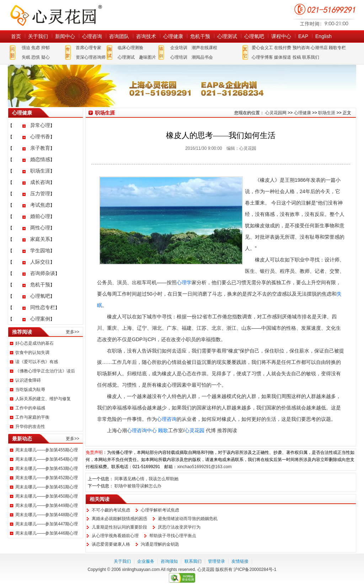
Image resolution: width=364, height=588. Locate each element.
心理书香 (40, 137)
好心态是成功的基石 (34, 343)
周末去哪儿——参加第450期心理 (47, 496)
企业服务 (146, 561)
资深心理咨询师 (91, 57)
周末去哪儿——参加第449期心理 (47, 505)
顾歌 (163, 430)
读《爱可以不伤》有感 (37, 362)
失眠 (26, 57)
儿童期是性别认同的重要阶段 (119, 527)
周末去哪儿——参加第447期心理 (47, 524)
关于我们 (38, 36)
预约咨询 (301, 48)
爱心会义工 (262, 48)
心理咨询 (92, 36)
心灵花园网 (56, 15)
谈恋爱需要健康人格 (111, 544)
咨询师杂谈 (43, 273)
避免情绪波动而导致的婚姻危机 (188, 519)
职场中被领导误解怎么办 (138, 486)
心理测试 (227, 36)
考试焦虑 (40, 205)
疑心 (45, 57)
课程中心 (281, 36)
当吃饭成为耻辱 (30, 390)
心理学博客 (262, 57)
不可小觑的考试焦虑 (111, 510)
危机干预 (200, 36)
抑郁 (45, 48)
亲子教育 (40, 148)
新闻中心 (65, 36)
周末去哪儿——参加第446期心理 (47, 533)
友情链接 (240, 561)
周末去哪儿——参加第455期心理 (47, 450)
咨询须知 (169, 561)
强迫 (26, 48)
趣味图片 (148, 57)
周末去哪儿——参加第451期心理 (47, 487)
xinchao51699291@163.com (204, 467)
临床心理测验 (130, 48)
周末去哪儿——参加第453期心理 (47, 468)
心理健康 (173, 36)
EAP (303, 36)
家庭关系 (40, 239)
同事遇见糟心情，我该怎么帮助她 (146, 479)
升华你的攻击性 (30, 427)
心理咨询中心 (142, 430)
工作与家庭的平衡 (32, 417)
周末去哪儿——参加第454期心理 (47, 459)
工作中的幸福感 (30, 408)
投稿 (297, 57)
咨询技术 (146, 36)
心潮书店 (319, 48)
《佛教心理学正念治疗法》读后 (45, 371)
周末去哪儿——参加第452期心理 (47, 478)
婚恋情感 (40, 159)
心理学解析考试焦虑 (160, 510)
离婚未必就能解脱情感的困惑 (119, 519)
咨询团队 (119, 36)
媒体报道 (283, 57)
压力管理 (40, 194)
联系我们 (311, 57)
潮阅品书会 (202, 57)
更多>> (73, 332)
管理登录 (216, 561)
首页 (16, 36)
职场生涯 (40, 171)
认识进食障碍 (28, 380)
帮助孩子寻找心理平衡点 (173, 536)
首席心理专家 (89, 48)
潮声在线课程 (204, 48)
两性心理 (40, 228)
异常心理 (40, 125)
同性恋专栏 (43, 307)
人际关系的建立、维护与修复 (43, 399)
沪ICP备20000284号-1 (255, 570)
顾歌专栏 (337, 48)
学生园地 (40, 250)
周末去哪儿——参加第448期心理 (47, 515)
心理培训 (179, 57)
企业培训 (179, 48)
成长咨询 (40, 182)
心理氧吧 (254, 36)
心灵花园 (194, 430)
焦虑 (36, 48)
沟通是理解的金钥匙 (160, 544)
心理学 (184, 282)
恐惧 (36, 57)
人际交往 (40, 262)
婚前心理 (40, 216)
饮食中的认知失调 (32, 353)
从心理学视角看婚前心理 (115, 536)
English (323, 36)
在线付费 (283, 48)
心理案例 (40, 319)
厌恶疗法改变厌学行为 (179, 527)
